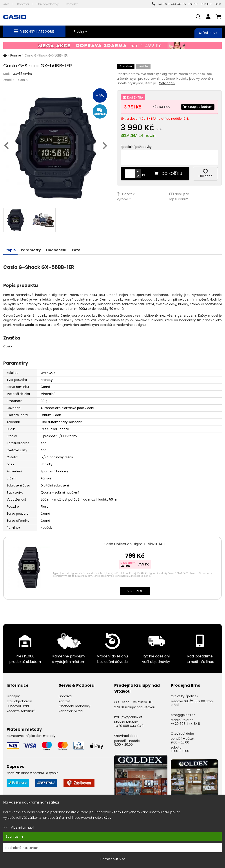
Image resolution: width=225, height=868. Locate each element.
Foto (77, 250)
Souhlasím (14, 837)
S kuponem (128, 562)
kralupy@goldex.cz (128, 717)
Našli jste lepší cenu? (179, 196)
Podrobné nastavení (23, 848)
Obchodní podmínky (74, 706)
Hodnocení (57, 250)
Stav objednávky (48, 4)
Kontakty (72, 4)
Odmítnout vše (113, 859)
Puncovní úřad (18, 706)
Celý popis (167, 83)
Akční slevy (208, 33)
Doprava (23, 4)
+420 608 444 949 (129, 726)
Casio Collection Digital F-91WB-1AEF (135, 544)
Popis (11, 250)
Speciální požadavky (136, 147)
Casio (23, 80)
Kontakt (65, 701)
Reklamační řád (71, 711)
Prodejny (80, 31)
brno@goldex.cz (183, 715)
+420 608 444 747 (167, 4)
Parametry (31, 250)
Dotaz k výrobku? (126, 196)
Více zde (135, 591)
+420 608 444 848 (185, 723)
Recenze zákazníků (21, 711)
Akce (6, 4)
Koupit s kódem (198, 107)
